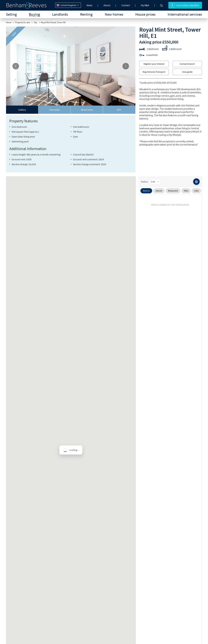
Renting (86, 14)
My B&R (145, 5)
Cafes (196, 191)
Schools (159, 191)
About (107, 5)
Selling (11, 14)
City (36, 22)
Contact (126, 5)
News (89, 5)
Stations (146, 191)
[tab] (22, 110)
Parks (186, 191)
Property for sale (23, 22)
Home (9, 22)
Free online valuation (185, 5)
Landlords (60, 14)
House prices (145, 14)
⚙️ (196, 182)
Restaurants (173, 191)
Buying (34, 14)
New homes (114, 14)
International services (185, 14)
